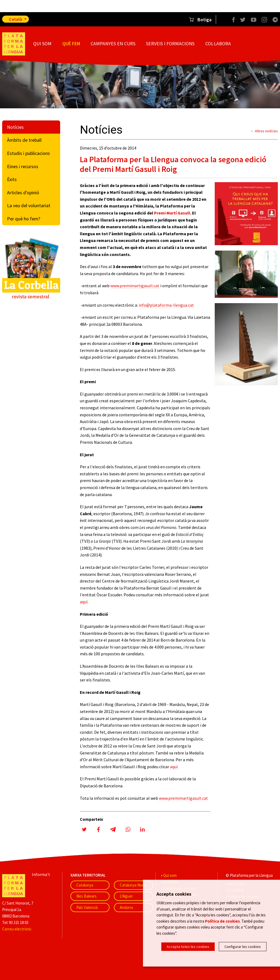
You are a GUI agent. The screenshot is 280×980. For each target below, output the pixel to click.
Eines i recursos (23, 166)
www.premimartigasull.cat (135, 286)
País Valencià (87, 907)
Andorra (126, 907)
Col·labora (218, 44)
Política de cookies (222, 921)
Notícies (15, 127)
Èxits (12, 179)
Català (16, 19)
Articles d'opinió (23, 193)
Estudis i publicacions (28, 153)
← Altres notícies (264, 131)
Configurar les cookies (243, 947)
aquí (84, 602)
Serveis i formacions (170, 44)
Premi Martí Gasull (172, 213)
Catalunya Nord (133, 885)
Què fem (71, 44)
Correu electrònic (17, 929)
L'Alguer (126, 896)
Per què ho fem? (24, 219)
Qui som (42, 44)
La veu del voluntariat (29, 205)
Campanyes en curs (113, 44)
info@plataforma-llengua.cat (166, 305)
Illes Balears (86, 896)
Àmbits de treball (24, 140)
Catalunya (85, 885)
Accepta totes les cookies (188, 947)
